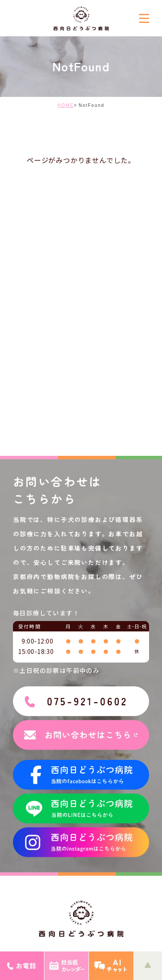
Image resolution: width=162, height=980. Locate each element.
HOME (66, 105)
